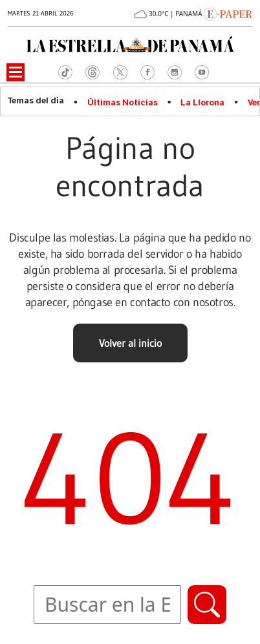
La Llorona (202, 103)
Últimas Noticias (123, 103)
